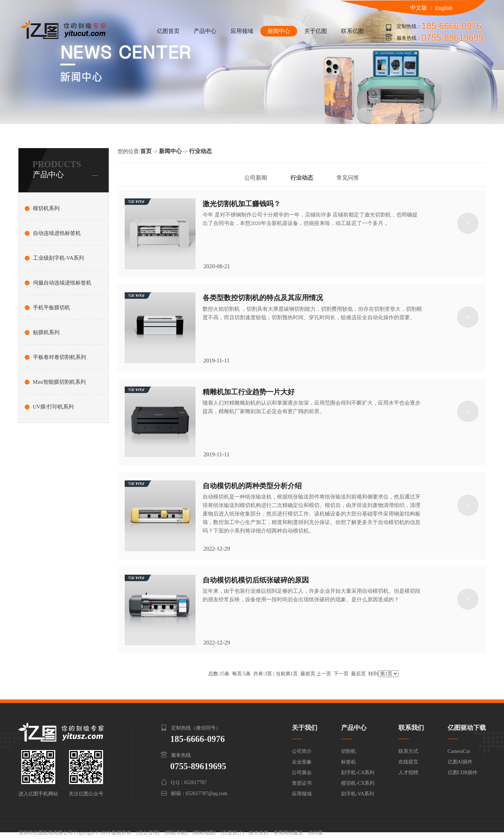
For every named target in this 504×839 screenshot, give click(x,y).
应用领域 (242, 31)
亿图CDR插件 (463, 773)
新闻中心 (279, 31)
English (444, 8)
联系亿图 (352, 31)
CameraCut (459, 751)
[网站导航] (176, 833)
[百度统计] (232, 833)
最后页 (358, 674)
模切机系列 (46, 208)
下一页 (341, 674)
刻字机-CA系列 (358, 773)
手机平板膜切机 (52, 308)
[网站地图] (204, 833)
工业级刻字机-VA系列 (59, 258)
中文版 (419, 8)
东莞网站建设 (288, 833)
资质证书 (302, 783)
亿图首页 (168, 31)
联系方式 (408, 751)
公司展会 (302, 773)
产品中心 (205, 31)
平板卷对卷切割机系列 (60, 357)
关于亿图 (316, 31)
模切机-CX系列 (358, 783)
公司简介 (302, 751)
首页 (146, 151)
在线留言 (408, 762)
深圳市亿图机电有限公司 (46, 833)
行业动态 (200, 151)
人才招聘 (408, 773)
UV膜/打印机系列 (53, 407)
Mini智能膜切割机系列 (59, 382)
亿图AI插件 (460, 762)
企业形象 (302, 762)
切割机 (349, 751)
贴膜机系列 (46, 332)
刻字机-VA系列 (358, 794)
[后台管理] (148, 833)
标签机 (349, 762)
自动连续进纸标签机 (57, 233)
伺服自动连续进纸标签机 (62, 283)
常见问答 (348, 178)
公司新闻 (256, 178)
